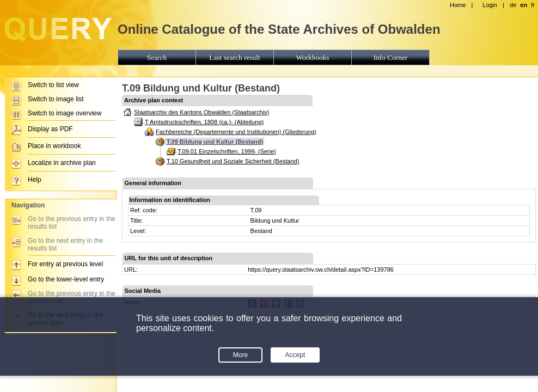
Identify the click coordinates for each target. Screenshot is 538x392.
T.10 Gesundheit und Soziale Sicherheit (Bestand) (233, 161)
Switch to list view (53, 85)
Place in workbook (54, 146)
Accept (295, 355)
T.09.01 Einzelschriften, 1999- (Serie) (227, 151)
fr (533, 5)
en (524, 5)
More (240, 355)
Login (490, 5)
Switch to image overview (65, 113)
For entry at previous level (65, 264)
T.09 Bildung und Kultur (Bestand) (215, 142)
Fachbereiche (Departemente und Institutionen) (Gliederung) (236, 132)
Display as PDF (50, 129)
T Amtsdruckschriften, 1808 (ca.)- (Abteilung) (204, 122)
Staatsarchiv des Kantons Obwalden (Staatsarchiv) (201, 112)
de (513, 5)
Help (35, 180)
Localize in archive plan (62, 163)
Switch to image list (56, 99)
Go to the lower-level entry (66, 279)
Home (458, 5)
